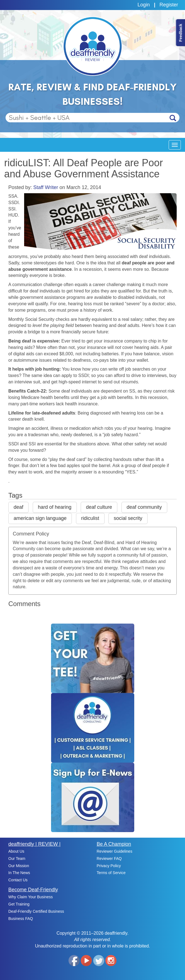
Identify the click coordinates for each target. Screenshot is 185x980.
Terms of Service (111, 873)
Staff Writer (46, 187)
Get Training (19, 904)
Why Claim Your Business (31, 897)
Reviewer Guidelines (115, 851)
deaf (18, 507)
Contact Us (18, 880)
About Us (16, 851)
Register (169, 5)
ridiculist (90, 518)
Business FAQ (21, 919)
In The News (19, 873)
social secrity (128, 518)
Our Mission (19, 866)
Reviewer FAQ (109, 859)
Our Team (17, 859)
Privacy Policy (109, 866)
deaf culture (99, 507)
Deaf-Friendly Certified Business (36, 911)
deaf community (144, 507)
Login (144, 5)
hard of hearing (55, 507)
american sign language (40, 518)
